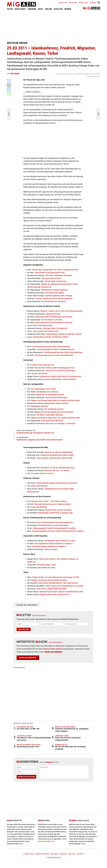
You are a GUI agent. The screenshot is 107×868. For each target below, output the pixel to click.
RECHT (41, 9)
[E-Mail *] (28, 624)
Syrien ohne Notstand (39, 486)
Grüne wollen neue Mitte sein (52, 421)
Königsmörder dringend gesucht (56, 403)
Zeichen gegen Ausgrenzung (56, 281)
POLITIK (10, 9)
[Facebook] (9, 81)
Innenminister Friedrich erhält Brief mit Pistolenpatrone (60, 376)
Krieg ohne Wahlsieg (39, 507)
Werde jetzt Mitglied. (54, 652)
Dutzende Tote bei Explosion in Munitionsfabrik (52, 504)
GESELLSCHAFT (20, 9)
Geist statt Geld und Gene (51, 278)
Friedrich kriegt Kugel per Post (43, 365)
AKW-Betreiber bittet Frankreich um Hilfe (60, 541)
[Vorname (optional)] (52, 624)
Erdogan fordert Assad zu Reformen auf (54, 594)
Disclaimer (80, 854)
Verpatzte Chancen (53, 314)
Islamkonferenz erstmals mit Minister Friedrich (64, 334)
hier (22, 844)
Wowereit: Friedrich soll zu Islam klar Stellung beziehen (61, 311)
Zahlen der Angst (51, 549)
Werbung (93, 3)
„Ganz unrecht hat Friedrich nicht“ (46, 331)
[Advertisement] (54, 26)
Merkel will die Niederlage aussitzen (50, 395)
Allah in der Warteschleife (43, 325)
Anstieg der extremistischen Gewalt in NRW (57, 455)
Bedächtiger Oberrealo (39, 406)
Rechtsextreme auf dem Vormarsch (58, 510)
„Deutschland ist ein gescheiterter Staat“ (50, 273)
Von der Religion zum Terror (52, 320)
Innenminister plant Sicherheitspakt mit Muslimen (53, 317)
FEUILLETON (58, 9)
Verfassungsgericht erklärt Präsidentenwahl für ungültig (54, 528)
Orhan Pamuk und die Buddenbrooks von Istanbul (64, 586)
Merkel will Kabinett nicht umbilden (45, 392)
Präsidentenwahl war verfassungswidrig (53, 525)
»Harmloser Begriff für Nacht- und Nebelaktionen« (56, 349)
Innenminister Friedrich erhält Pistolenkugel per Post (54, 368)
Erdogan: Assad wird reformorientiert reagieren (49, 580)
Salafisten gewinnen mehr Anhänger (58, 296)
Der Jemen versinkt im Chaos (42, 473)
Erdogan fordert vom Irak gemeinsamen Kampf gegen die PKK (56, 577)
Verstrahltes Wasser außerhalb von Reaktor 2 (49, 546)
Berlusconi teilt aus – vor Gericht (57, 470)
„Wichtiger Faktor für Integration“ (55, 328)
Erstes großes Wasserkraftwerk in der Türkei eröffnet (58, 583)
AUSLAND (48, 9)
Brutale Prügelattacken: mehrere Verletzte (60, 379)
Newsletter (63, 3)
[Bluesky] (9, 90)
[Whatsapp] (9, 94)
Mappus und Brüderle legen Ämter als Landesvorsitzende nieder (55, 400)
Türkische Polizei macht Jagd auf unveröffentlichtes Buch (61, 592)
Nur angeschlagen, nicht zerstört (44, 389)
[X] (9, 85)
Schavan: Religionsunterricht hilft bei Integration (54, 298)
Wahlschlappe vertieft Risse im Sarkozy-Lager (55, 513)
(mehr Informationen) (39, 616)
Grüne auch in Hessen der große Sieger (60, 371)
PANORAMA (32, 9)
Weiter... (84, 844)
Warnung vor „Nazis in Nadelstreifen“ (59, 452)
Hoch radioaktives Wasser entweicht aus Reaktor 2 (54, 544)
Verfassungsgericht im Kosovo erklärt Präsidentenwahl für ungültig (58, 531)
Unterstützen (83, 3)
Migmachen (73, 3)
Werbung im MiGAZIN (42, 854)
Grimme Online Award (52, 649)
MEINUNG (68, 9)
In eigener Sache (29, 854)
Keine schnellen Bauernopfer (56, 398)
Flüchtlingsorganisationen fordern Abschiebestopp (50, 347)
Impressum (72, 854)
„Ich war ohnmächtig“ (39, 373)
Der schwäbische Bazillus (54, 409)
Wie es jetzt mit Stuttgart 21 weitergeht (60, 423)
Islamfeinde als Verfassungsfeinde (54, 290)
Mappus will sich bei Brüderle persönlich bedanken (54, 412)
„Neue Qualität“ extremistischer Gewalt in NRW (55, 458)
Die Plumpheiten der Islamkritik (53, 301)
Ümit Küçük (15, 74)
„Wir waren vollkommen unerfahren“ (59, 275)
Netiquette (49, 762)
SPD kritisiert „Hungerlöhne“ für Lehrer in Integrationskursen (55, 270)
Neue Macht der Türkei (47, 568)
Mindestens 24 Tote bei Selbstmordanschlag (57, 468)
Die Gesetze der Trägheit (55, 293)
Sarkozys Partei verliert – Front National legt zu (49, 501)
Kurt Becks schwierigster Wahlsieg (50, 415)
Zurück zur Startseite (27, 605)
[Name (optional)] (76, 624)
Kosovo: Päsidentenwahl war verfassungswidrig (54, 522)
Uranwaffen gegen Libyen (46, 565)
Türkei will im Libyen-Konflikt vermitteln (51, 589)
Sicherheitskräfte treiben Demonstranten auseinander (57, 483)
